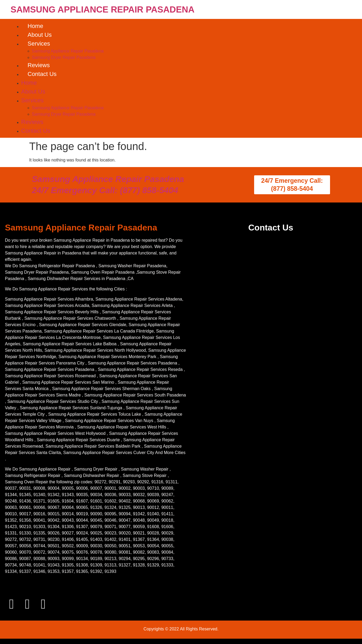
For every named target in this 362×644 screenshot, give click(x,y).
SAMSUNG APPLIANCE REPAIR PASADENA (103, 9)
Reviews (39, 65)
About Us (40, 35)
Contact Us (42, 74)
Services (39, 44)
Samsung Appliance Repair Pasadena (68, 51)
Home (36, 26)
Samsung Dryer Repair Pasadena (64, 57)
